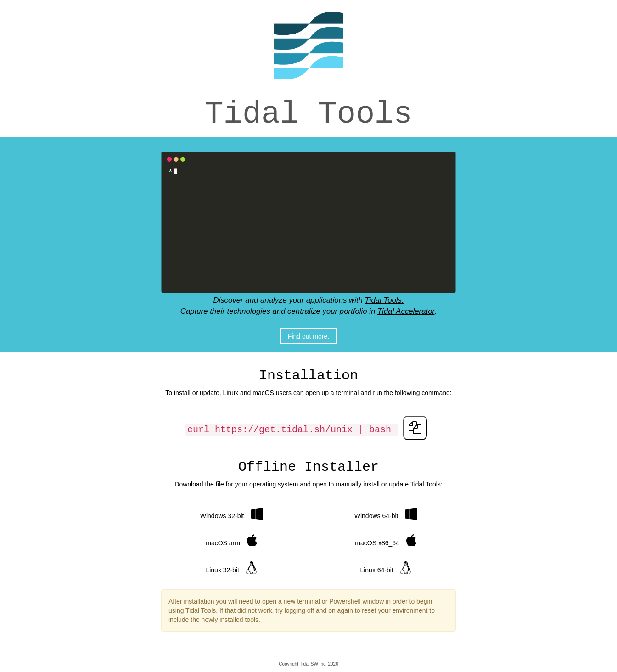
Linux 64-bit (385, 568)
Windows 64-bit (386, 514)
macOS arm (231, 541)
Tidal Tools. (384, 300)
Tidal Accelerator (406, 311)
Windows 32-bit (231, 514)
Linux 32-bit (231, 568)
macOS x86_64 (385, 541)
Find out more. (308, 336)
